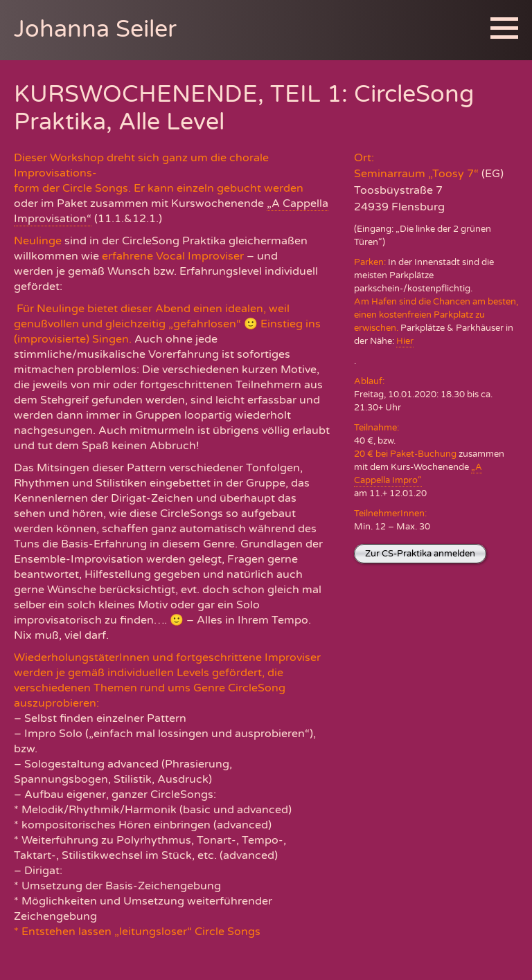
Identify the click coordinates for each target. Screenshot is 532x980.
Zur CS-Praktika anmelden (420, 554)
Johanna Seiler (95, 29)
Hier (405, 341)
